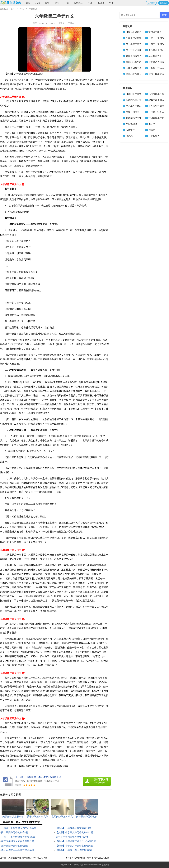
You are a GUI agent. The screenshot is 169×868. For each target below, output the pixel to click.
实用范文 (78, 3)
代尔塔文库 (79, 865)
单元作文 (33, 9)
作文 (90, 3)
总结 (38, 3)
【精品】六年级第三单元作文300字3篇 (76, 841)
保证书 (152, 124)
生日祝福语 (132, 124)
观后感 (152, 130)
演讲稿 (129, 136)
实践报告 (130, 130)
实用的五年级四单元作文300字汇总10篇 (28, 858)
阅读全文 (62, 23)
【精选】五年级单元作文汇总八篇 (19, 828)
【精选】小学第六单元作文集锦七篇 (75, 846)
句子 (111, 3)
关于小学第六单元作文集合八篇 (72, 837)
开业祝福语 (154, 136)
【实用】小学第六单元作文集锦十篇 (75, 832)
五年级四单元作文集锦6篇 (15, 846)
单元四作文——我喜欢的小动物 (18, 850)
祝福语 (101, 3)
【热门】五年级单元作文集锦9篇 (18, 837)
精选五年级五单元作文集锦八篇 (18, 841)
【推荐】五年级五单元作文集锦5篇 (74, 850)
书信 (66, 3)
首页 (28, 3)
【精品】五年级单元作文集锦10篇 (73, 828)
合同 (57, 3)
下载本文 (72, 23)
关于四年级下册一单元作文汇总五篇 (91, 858)
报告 (47, 3)
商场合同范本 (133, 112)
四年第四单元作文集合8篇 (15, 832)
